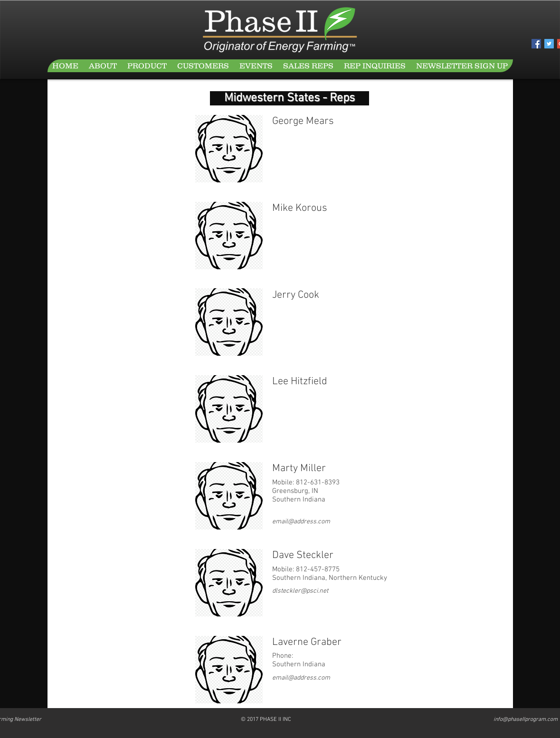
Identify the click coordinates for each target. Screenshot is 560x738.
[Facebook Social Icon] (536, 44)
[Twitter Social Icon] (549, 44)
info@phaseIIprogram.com (526, 719)
